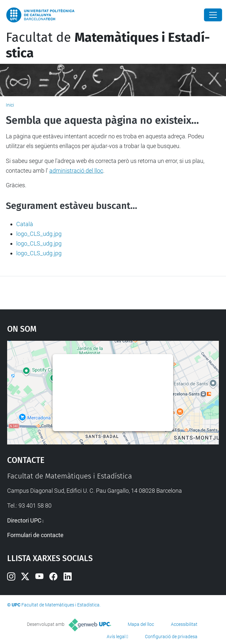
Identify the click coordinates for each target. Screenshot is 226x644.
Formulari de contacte (35, 535)
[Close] (213, 15)
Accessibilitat (184, 624)
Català (25, 224)
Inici (10, 105)
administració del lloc (76, 171)
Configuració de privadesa (171, 637)
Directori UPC (24, 520)
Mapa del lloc (141, 624)
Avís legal (116, 637)
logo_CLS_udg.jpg (39, 234)
